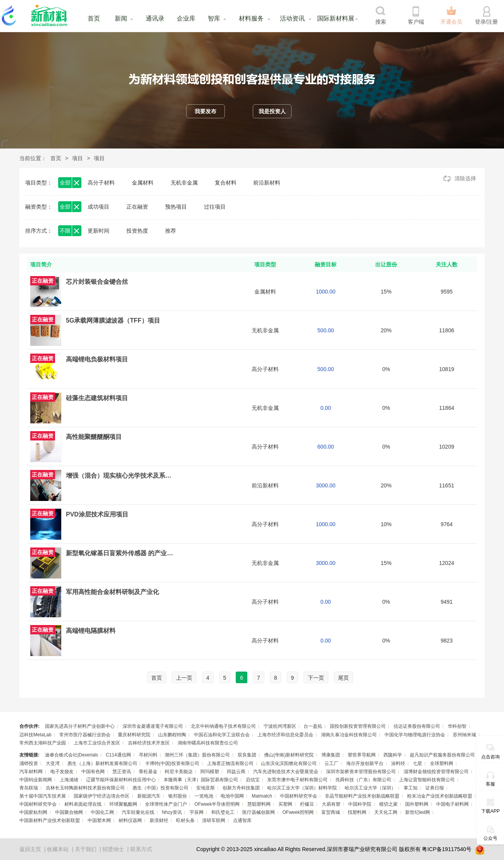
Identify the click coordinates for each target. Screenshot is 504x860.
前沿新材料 (267, 183)
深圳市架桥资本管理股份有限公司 (361, 772)
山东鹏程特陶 (172, 735)
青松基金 (148, 772)
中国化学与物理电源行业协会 (415, 735)
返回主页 (30, 849)
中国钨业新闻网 (36, 780)
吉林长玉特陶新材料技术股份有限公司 (85, 788)
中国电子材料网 (452, 804)
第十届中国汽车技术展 (43, 796)
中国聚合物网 (69, 812)
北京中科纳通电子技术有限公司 (223, 726)
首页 (94, 18)
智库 (214, 18)
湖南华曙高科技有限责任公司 (208, 743)
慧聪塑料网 (259, 804)
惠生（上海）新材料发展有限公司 (102, 763)
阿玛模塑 (210, 772)
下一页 (316, 678)
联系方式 (141, 849)
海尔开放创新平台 (365, 763)
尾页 (343, 678)
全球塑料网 (442, 763)
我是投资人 (272, 111)
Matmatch (262, 796)
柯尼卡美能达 (179, 772)
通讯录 (155, 18)
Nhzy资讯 (172, 812)
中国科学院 (360, 804)
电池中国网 (232, 796)
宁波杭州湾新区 (280, 726)
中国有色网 (93, 772)
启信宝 (253, 780)
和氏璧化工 (223, 812)
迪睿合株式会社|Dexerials (72, 755)
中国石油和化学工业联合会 (222, 735)
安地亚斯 (205, 788)
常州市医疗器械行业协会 (85, 735)
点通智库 (242, 820)
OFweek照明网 (298, 812)
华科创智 (457, 726)
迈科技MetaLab (35, 735)
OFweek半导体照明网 (217, 804)
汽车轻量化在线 (138, 812)
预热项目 (176, 207)
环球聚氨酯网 (123, 804)
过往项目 (215, 207)
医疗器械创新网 (259, 812)
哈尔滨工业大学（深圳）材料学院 (302, 788)
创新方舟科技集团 (241, 788)
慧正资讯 (122, 772)
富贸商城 (331, 812)
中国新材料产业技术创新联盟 (50, 820)
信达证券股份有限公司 (417, 726)
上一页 (184, 678)
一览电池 (204, 796)
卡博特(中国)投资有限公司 (172, 763)
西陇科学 (393, 755)
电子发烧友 (62, 772)
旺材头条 (185, 820)
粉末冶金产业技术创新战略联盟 (440, 796)
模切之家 (388, 804)
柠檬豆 (307, 804)
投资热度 (137, 231)
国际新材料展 (336, 18)
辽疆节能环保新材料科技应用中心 (121, 780)
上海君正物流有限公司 (230, 763)
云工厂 (331, 763)
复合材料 (226, 183)
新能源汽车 (149, 796)
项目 (78, 158)
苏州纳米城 (464, 735)
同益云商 (236, 772)
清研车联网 (214, 820)
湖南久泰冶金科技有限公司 (349, 735)
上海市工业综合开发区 (97, 743)
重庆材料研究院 (134, 735)
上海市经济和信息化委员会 (285, 735)
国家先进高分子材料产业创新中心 (80, 726)
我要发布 (205, 111)
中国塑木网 (99, 820)
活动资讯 (292, 18)
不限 (65, 231)
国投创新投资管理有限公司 (358, 726)
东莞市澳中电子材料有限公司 (297, 780)
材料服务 (251, 18)
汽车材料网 (31, 772)
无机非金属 (184, 183)
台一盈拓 (313, 726)
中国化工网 (102, 812)
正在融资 (137, 207)
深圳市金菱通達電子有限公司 (153, 726)
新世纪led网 (418, 812)
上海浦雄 (69, 780)
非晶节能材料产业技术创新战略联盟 (362, 796)
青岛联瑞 (29, 788)
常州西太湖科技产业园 (43, 743)
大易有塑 (331, 804)
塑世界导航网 (362, 755)
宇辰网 (197, 812)
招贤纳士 (113, 849)
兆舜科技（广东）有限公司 (363, 780)
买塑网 (285, 804)
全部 (65, 183)
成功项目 (98, 207)
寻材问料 (148, 755)
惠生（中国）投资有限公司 (161, 788)
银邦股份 (178, 796)
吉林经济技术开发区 (149, 743)
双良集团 (247, 755)
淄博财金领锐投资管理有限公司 (436, 772)
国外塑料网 (417, 804)
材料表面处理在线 (83, 804)
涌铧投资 (29, 763)
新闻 (121, 18)
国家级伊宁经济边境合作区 (102, 796)
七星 (418, 763)
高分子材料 (101, 183)
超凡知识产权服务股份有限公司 (442, 755)
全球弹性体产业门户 (166, 804)
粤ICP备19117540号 (447, 849)
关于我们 (86, 849)
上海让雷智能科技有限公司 (427, 780)
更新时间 (98, 231)
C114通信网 (118, 755)
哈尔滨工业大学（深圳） (370, 788)
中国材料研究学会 (299, 796)
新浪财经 (159, 820)
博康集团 (331, 755)
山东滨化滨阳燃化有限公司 (289, 763)
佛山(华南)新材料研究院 (289, 755)
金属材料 (143, 183)
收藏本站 (58, 849)
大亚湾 (53, 763)
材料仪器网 (130, 820)
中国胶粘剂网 (33, 812)
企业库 (186, 18)
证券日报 (435, 788)
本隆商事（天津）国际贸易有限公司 (201, 780)
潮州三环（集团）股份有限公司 (197, 755)
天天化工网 (386, 812)
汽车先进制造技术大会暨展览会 (286, 772)
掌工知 (411, 788)
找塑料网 (357, 812)
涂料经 (398, 763)
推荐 (171, 231)
